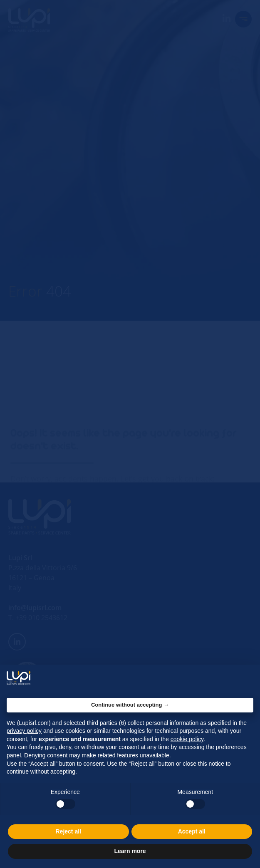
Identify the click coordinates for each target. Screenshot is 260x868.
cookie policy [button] (187, 739)
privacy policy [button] (24, 731)
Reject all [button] (68, 831)
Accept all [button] (192, 831)
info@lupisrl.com (35, 608)
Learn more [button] (130, 851)
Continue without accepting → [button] (130, 705)
